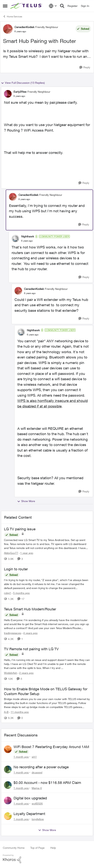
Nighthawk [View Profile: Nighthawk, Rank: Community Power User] (28, 236)
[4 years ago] (30, 633)
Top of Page (37, 848)
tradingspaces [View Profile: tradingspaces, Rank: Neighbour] (13, 633)
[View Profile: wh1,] (8, 749)
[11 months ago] (19, 712)
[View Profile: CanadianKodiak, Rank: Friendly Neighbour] (8, 29)
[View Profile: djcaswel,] (8, 769)
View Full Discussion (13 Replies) (23, 83)
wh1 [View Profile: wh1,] (34, 757)
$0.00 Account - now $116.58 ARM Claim (47, 783)
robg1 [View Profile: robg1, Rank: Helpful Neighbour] (8, 593)
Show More (26, 501)
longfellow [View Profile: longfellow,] (38, 819)
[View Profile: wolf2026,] (8, 800)
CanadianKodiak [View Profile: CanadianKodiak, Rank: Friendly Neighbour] (24, 27)
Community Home (14, 848)
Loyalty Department (29, 814)
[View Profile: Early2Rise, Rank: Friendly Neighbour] (8, 94)
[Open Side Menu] (5, 6)
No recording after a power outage (41, 767)
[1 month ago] (21, 757)
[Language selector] (53, 6)
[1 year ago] (26, 553)
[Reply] (85, 67)
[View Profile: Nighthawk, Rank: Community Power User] (15, 239)
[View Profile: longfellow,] (8, 816)
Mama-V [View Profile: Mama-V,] (37, 788)
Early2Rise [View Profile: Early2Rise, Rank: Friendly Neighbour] (20, 92)
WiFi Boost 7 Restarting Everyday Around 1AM (51, 747)
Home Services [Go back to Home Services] (12, 16)
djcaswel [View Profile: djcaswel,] (37, 772)
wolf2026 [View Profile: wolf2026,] (37, 803)
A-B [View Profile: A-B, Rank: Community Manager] (6, 712)
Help (53, 848)
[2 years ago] (26, 673)
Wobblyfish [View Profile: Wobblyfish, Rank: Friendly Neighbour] (11, 673)
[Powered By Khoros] (47, 859)
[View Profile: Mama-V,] (8, 785)
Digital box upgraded (30, 798)
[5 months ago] (21, 593)
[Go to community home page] (27, 6)
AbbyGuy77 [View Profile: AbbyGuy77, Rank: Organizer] (11, 553)
